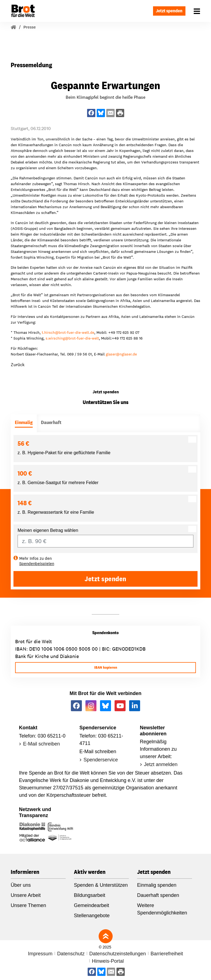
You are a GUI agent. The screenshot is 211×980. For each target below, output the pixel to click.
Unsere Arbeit (26, 895)
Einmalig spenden (157, 885)
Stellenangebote (92, 916)
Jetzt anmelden (161, 764)
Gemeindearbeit (91, 905)
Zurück (18, 365)
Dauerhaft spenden (158, 895)
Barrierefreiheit (167, 954)
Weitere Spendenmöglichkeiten (162, 909)
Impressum (40, 954)
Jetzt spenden (168, 11)
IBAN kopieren (106, 667)
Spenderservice (101, 760)
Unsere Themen (28, 905)
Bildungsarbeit (90, 895)
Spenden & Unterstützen (101, 885)
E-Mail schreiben (41, 744)
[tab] (24, 423)
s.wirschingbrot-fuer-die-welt (72, 338)
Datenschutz (71, 954)
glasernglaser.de (121, 354)
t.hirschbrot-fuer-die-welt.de (68, 332)
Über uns (21, 885)
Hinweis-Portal (108, 961)
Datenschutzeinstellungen (118, 954)
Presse (30, 27)
